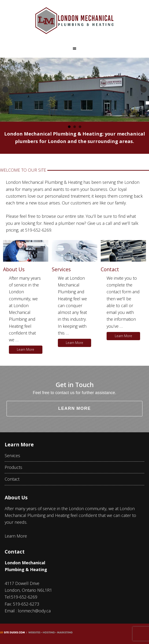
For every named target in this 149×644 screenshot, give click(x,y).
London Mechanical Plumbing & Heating (74, 21)
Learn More (26, 349)
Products (13, 467)
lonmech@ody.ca (34, 611)
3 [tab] (80, 127)
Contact (110, 269)
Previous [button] (5, 90)
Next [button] (144, 90)
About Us (14, 269)
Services (61, 269)
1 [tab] (69, 127)
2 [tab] (75, 127)
